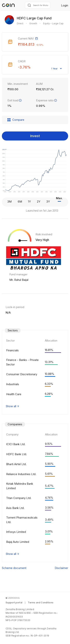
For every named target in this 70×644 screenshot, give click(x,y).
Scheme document (14, 568)
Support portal (14, 603)
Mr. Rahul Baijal (19, 280)
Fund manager (18, 274)
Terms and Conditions (41, 603)
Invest (35, 136)
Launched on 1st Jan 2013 (42, 211)
